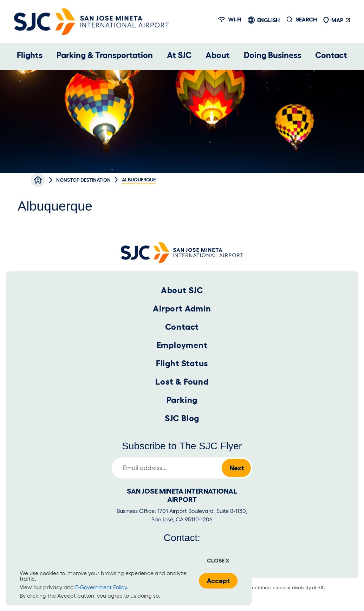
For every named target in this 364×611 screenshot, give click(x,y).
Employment (182, 345)
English (268, 20)
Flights (30, 55)
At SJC (179, 55)
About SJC (182, 290)
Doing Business (272, 55)
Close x (218, 560)
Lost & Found (182, 382)
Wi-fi (230, 19)
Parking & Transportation (105, 55)
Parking (182, 400)
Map (333, 20)
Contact (331, 55)
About (218, 55)
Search (306, 19)
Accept (218, 581)
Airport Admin (182, 308)
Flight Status (182, 363)
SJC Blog (182, 418)
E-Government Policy (101, 587)
